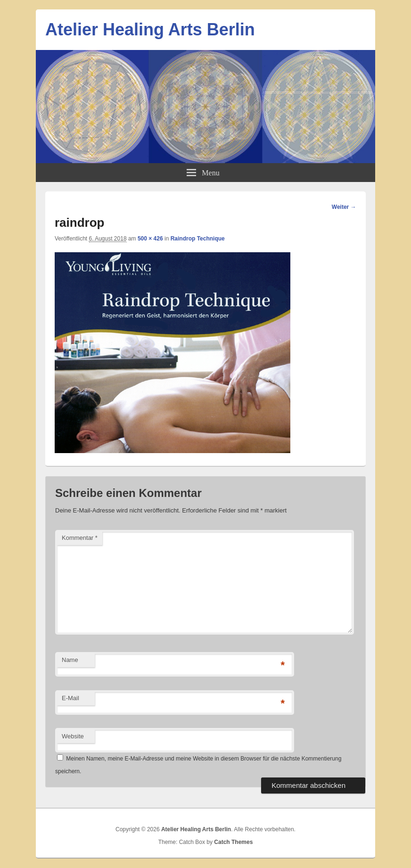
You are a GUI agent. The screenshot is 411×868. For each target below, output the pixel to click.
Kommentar (80, 538)
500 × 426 (150, 239)
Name (70, 660)
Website (73, 736)
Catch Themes (233, 842)
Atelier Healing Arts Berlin (150, 29)
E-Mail (70, 698)
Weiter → (344, 207)
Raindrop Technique (198, 239)
